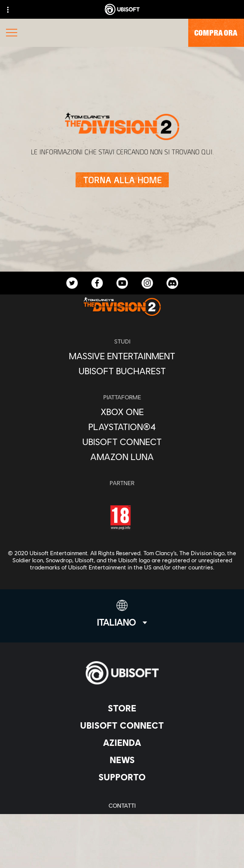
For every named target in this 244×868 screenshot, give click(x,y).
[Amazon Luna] (122, 457)
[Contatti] (122, 805)
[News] (122, 760)
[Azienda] (122, 743)
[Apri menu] (12, 34)
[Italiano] (122, 614)
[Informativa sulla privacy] (122, 818)
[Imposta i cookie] (122, 855)
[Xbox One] (122, 412)
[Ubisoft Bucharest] (122, 371)
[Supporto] (122, 777)
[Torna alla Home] (122, 180)
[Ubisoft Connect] (122, 725)
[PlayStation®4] (122, 427)
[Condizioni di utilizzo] (122, 830)
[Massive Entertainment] (122, 356)
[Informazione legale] (122, 842)
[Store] (122, 708)
